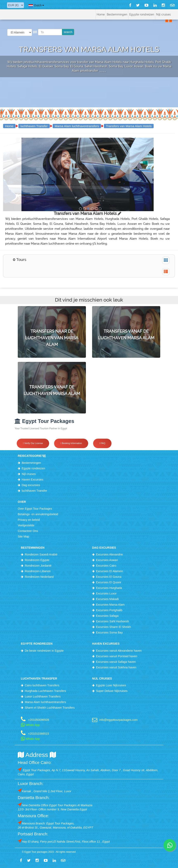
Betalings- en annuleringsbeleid (38, 514)
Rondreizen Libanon (38, 571)
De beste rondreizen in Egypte (44, 651)
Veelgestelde (26, 525)
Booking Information (71, 443)
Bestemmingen (31, 463)
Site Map (23, 536)
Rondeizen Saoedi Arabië (41, 554)
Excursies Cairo (106, 566)
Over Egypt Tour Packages (35, 509)
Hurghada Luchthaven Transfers (45, 691)
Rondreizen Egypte (37, 560)
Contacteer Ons (28, 531)
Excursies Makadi (107, 599)
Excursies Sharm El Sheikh (113, 627)
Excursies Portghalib (109, 610)
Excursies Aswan (107, 560)
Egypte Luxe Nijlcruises (111, 685)
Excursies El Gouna (109, 577)
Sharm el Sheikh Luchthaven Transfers (50, 708)
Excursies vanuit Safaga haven (116, 662)
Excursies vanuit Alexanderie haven (119, 651)
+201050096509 (39, 720)
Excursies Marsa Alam (110, 605)
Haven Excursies (33, 480)
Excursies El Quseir (109, 582)
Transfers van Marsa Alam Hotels (129, 126)
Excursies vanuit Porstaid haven (117, 656)
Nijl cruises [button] (163, 14)
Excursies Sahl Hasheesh (113, 621)
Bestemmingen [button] (117, 14)
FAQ (102, 443)
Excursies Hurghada (109, 588)
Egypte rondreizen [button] (142, 14)
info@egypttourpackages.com (118, 720)
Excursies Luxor (106, 593)
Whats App (30, 725)
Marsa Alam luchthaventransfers (77, 126)
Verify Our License (33, 443)
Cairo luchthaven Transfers (42, 685)
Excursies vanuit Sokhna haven (116, 667)
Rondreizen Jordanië (38, 566)
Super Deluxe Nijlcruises (112, 691)
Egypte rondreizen (33, 468)
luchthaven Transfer (34, 126)
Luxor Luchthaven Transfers (43, 696)
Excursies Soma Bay (109, 632)
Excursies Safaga (107, 616)
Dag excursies (31, 485)
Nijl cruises (29, 474)
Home (101, 14)
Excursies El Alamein (110, 571)
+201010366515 (39, 734)
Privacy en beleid (29, 520)
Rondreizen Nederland (39, 577)
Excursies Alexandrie (109, 554)
